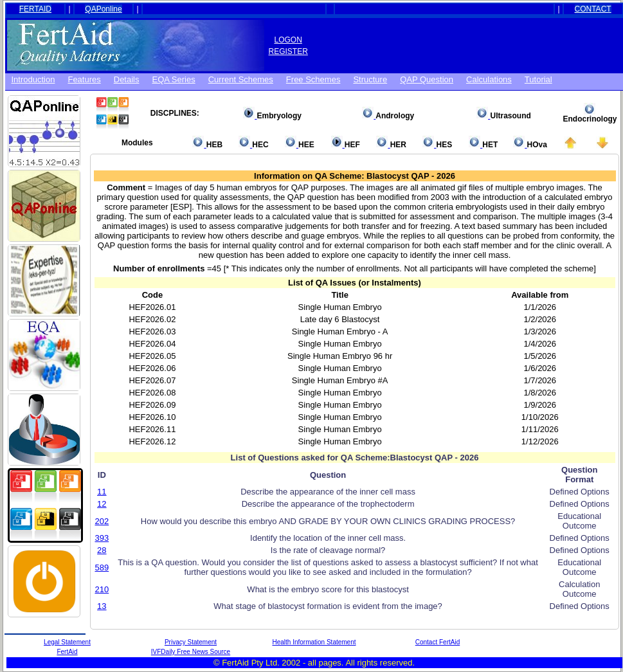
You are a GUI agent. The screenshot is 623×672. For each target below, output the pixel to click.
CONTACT (593, 9)
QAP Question (427, 79)
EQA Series (174, 79)
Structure (370, 79)
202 (102, 521)
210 (102, 589)
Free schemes (313, 79)
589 (102, 568)
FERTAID (35, 9)
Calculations (489, 79)
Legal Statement (67, 642)
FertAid (67, 652)
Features (84, 79)
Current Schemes (241, 79)
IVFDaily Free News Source (191, 652)
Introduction (33, 79)
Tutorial (538, 79)
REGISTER (288, 51)
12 (102, 504)
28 (102, 550)
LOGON (288, 40)
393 (102, 538)
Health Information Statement (314, 642)
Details (127, 79)
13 (102, 606)
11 (102, 492)
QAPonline (103, 9)
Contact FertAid (438, 642)
